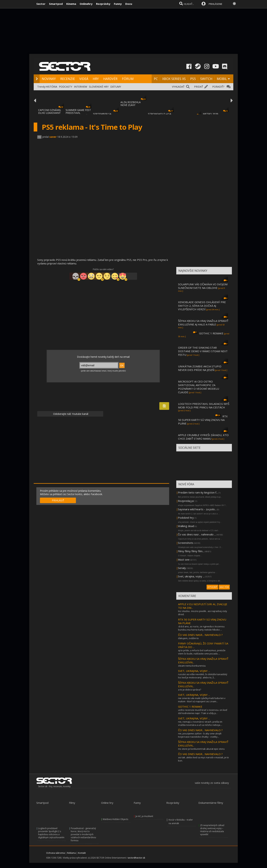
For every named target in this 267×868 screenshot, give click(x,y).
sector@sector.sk (136, 858)
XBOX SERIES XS (174, 79)
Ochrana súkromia (56, 853)
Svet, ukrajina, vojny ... (191, 576)
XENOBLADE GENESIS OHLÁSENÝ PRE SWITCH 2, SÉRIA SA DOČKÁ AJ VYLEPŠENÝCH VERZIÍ (202, 306)
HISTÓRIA (52, 87)
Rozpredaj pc (186, 501)
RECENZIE (68, 79)
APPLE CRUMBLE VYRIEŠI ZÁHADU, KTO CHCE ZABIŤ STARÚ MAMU (203, 437)
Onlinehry (86, 4)
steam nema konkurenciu (192, 666)
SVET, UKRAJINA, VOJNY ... (194, 671)
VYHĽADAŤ (178, 87)
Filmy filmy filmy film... (191, 551)
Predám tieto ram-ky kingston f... (198, 492)
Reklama (71, 853)
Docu (129, 4)
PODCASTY (66, 87)
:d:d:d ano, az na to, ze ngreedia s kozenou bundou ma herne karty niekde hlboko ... (201, 628)
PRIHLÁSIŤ (58, 500)
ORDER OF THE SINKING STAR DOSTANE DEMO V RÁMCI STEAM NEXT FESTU (203, 351)
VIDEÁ (84, 79)
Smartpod (56, 4)
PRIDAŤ (199, 87)
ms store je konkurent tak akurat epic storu (201, 749)
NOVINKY (49, 79)
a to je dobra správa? (190, 690)
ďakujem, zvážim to (188, 638)
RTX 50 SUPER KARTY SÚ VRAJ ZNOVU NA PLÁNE (203, 420)
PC (156, 79)
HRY (96, 79)
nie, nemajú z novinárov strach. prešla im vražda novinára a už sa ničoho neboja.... (200, 723)
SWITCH (206, 79)
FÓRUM (128, 79)
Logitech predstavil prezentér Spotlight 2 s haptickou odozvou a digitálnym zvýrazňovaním (51, 833)
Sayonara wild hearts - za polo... (197, 509)
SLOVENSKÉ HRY (99, 87)
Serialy (182, 568)
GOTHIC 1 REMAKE (211, 333)
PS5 (193, 79)
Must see (184, 560)
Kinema (71, 4)
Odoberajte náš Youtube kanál (70, 414)
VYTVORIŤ (212, 587)
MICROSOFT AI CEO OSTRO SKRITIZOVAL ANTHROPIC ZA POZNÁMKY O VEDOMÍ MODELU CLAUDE (199, 387)
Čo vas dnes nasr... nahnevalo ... (197, 534)
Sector (41, 4)
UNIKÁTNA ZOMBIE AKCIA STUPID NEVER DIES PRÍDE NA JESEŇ (200, 368)
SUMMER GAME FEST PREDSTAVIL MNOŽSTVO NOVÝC (78, 113)
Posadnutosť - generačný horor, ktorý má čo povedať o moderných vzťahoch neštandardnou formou (83, 834)
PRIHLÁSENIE (215, 4)
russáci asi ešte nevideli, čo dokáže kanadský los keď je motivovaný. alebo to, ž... (203, 676)
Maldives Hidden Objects (115, 819)
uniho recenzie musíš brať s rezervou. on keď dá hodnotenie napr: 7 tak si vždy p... (203, 712)
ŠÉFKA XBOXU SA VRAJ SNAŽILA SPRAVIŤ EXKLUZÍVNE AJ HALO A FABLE (203, 323)
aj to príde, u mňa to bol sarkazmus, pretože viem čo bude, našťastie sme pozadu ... (202, 652)
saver (53, 137)
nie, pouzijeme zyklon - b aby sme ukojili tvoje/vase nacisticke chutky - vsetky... (200, 735)
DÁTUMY (116, 87)
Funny (118, 4)
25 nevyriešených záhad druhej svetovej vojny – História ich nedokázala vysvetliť (212, 830)
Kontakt (82, 853)
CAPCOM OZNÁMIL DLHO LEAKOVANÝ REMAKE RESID (50, 113)
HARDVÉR (110, 79)
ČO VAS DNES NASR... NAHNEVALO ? (200, 635)
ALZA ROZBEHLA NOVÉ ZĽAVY (131, 104)
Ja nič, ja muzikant (144, 816)
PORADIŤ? (218, 87)
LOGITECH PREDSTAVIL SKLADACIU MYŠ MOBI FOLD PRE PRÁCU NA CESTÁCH (204, 406)
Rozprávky (103, 4)
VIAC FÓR (224, 587)
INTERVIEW (81, 87)
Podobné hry (186, 518)
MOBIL (222, 79)
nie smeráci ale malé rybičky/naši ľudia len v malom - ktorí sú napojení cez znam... (202, 700)
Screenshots (186, 543)
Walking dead (186, 526)
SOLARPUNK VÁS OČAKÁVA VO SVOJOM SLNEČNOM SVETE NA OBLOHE (203, 286)
